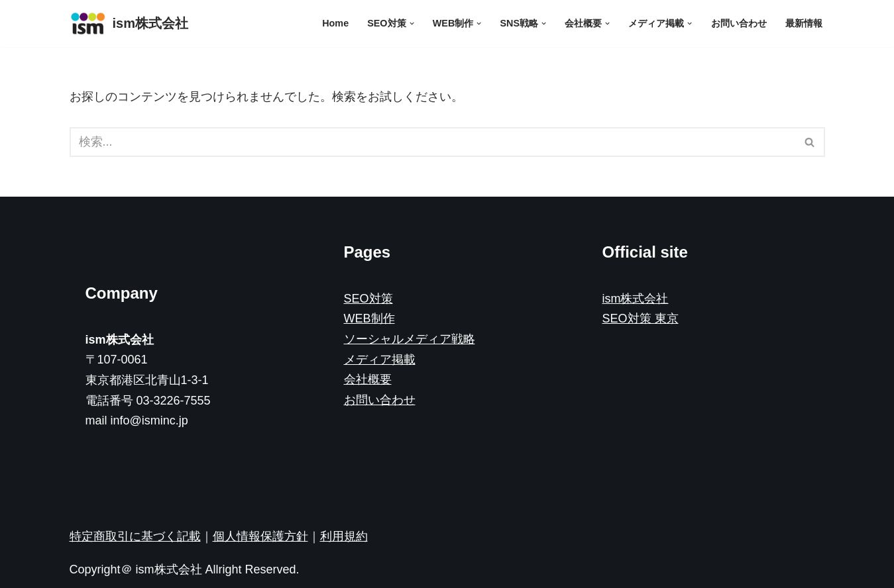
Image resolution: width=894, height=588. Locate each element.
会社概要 (368, 379)
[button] (411, 24)
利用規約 (344, 536)
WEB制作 (369, 318)
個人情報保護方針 (260, 536)
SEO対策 (368, 299)
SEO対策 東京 (641, 318)
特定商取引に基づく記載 (135, 536)
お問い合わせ (739, 23)
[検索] (432, 142)
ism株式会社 (636, 299)
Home (335, 23)
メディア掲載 (380, 360)
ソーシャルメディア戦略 (410, 339)
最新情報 (804, 23)
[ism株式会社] (129, 24)
